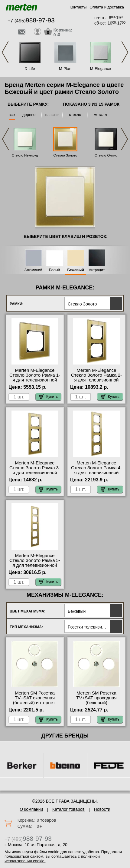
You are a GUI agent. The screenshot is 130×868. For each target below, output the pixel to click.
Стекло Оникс (106, 155)
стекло (75, 115)
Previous (5, 52)
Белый (54, 270)
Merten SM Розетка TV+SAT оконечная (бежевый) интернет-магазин (35, 700)
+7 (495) (31, 21)
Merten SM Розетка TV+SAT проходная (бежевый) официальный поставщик (96, 703)
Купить (48, 397)
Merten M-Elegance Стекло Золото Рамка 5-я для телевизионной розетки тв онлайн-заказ (35, 563)
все (12, 115)
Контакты (78, 7)
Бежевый (75, 270)
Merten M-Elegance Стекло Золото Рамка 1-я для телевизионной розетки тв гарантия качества (35, 380)
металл (100, 115)
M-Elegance (101, 69)
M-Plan (65, 69)
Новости (102, 809)
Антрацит (97, 270)
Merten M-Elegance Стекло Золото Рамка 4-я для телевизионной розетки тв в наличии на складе (96, 473)
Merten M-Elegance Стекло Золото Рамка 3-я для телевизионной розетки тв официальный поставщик (35, 475)
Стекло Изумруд (25, 155)
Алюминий (33, 270)
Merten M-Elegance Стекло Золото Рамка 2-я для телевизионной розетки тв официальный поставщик (96, 382)
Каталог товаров (68, 809)
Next (125, 52)
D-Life (30, 69)
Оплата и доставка (107, 7)
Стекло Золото (65, 155)
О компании (31, 809)
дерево (29, 115)
